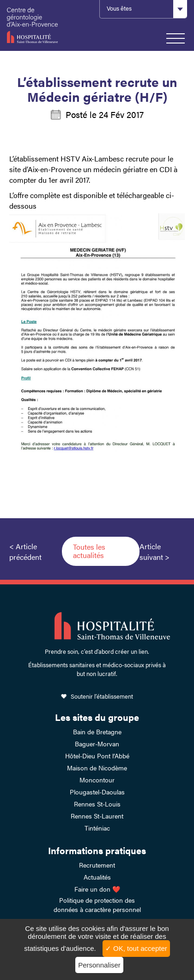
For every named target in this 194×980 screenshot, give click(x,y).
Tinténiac (97, 828)
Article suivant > (155, 552)
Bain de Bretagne (97, 732)
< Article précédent (25, 552)
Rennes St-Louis (97, 804)
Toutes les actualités (89, 551)
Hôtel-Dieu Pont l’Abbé (97, 756)
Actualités (97, 877)
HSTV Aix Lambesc (32, 25)
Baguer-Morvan (97, 744)
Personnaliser (99, 965)
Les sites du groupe (97, 717)
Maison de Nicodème (97, 768)
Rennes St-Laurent (97, 816)
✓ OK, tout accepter (136, 948)
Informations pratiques (97, 850)
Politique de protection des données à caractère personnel (97, 905)
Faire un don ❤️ (97, 889)
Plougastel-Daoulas (97, 792)
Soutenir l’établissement (102, 696)
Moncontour (97, 780)
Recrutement (97, 865)
